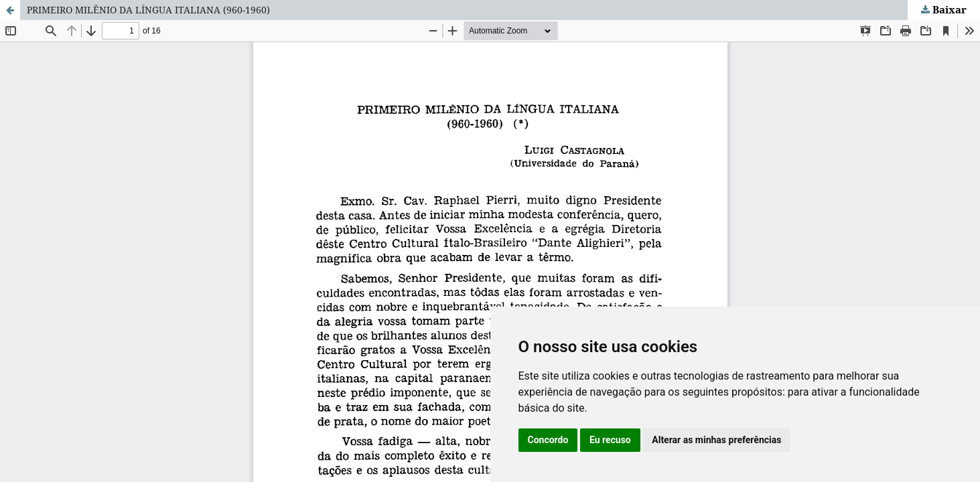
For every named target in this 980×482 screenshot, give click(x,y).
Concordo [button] (548, 440)
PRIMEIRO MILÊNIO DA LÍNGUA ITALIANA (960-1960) (148, 10)
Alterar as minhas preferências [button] (716, 440)
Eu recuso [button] (610, 440)
